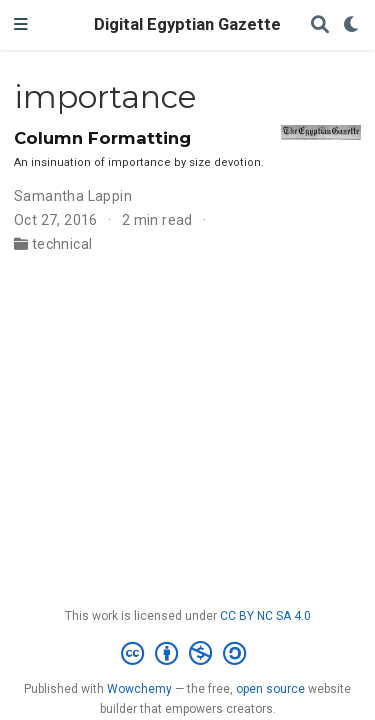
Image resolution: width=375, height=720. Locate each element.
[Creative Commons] (187, 654)
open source (270, 689)
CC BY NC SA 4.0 (265, 616)
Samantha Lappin (73, 196)
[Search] (320, 25)
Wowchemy (139, 689)
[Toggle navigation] (21, 25)
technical (62, 244)
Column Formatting (102, 138)
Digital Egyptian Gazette (187, 24)
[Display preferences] (352, 25)
